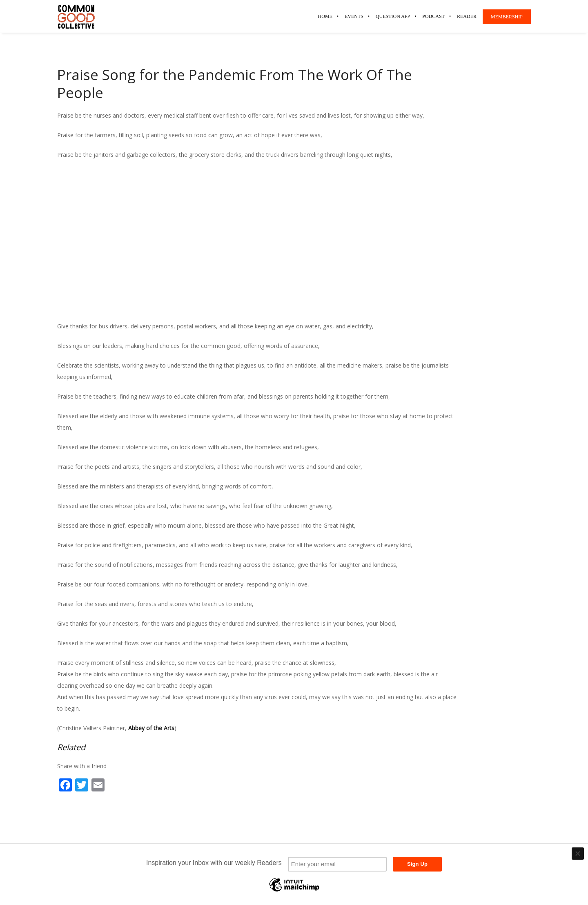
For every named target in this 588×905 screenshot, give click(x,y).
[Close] (578, 854)
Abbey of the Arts (151, 728)
